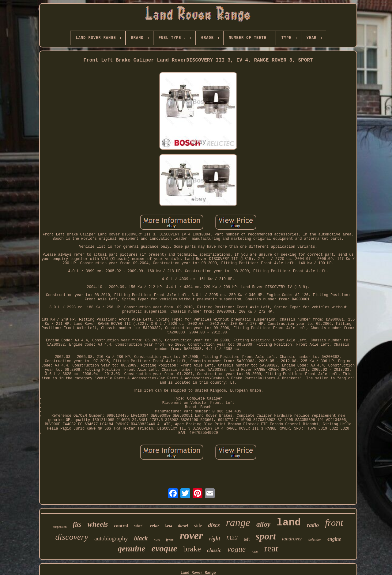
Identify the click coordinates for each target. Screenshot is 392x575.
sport (266, 536)
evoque (164, 548)
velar (155, 526)
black (141, 538)
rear (271, 548)
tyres (170, 539)
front (334, 523)
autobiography (111, 538)
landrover (292, 539)
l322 (232, 538)
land (289, 523)
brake (192, 549)
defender (315, 539)
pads (255, 552)
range (238, 522)
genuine (132, 549)
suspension (60, 527)
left (247, 539)
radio (313, 525)
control (121, 526)
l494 (169, 526)
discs (214, 525)
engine (334, 539)
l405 (157, 540)
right (215, 539)
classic (214, 550)
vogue (236, 549)
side (198, 526)
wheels (98, 524)
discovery (72, 537)
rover (191, 536)
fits (77, 524)
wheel (139, 526)
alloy (263, 524)
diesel (183, 526)
